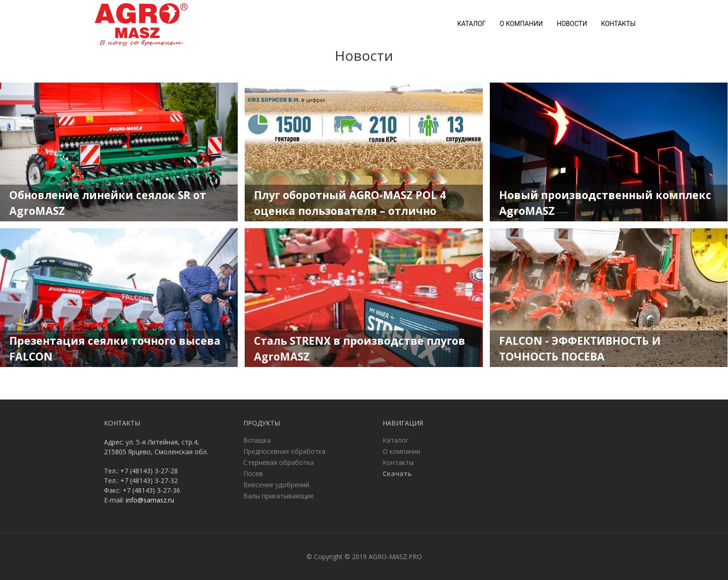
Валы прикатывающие (279, 496)
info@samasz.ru (150, 500)
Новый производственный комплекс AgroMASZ (605, 203)
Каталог (472, 24)
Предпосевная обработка (284, 451)
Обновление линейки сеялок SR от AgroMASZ (108, 203)
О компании (521, 24)
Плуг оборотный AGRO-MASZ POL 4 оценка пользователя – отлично (350, 203)
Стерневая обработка (279, 462)
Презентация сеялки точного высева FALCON (115, 349)
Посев (253, 474)
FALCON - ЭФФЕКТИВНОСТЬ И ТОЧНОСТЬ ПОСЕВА (580, 349)
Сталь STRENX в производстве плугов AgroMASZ (360, 349)
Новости (572, 24)
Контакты (618, 24)
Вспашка (257, 440)
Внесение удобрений (276, 485)
